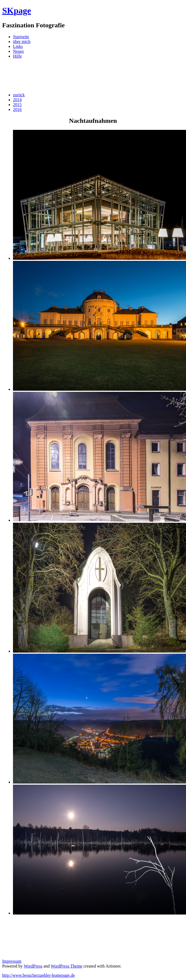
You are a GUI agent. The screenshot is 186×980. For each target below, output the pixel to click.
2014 (17, 100)
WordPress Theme (66, 966)
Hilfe (17, 56)
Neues (18, 51)
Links (18, 46)
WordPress (33, 966)
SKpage (17, 11)
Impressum (12, 961)
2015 (17, 105)
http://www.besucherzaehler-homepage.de (39, 975)
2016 (17, 109)
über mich (22, 42)
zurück (19, 95)
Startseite (21, 37)
